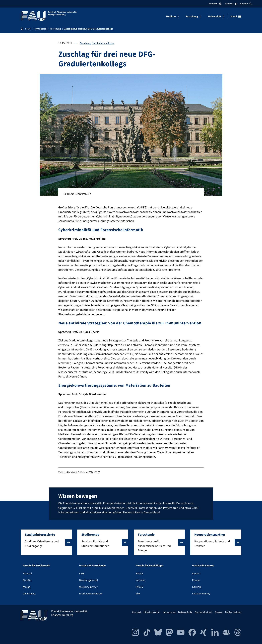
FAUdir (139, 574)
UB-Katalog (29, 594)
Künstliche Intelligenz (105, 43)
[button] (46, 542)
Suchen (246, 4)
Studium (171, 17)
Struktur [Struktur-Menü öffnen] (231, 4)
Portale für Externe (203, 566)
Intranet (140, 580)
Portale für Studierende (36, 566)
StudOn (27, 580)
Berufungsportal (88, 580)
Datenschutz (185, 612)
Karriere (197, 587)
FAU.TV (139, 587)
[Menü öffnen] (236, 17)
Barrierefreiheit (204, 612)
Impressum (169, 612)
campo (27, 587)
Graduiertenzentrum (91, 594)
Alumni (196, 574)
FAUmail (27, 574)
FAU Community (201, 594)
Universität (215, 17)
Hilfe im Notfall (152, 612)
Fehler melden (233, 612)
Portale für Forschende (92, 566)
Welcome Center (88, 587)
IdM (138, 594)
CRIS (82, 574)
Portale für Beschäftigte (149, 566)
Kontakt (136, 612)
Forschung (192, 17)
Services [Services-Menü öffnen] (215, 4)
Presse (196, 580)
